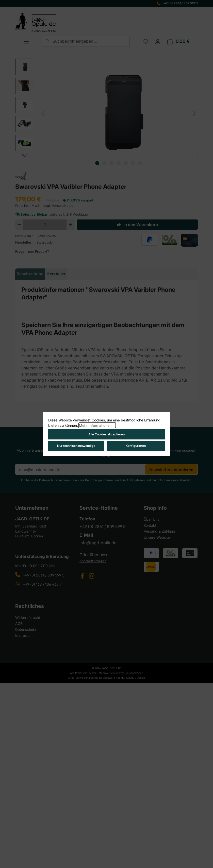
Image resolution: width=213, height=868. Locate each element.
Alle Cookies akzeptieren (107, 434)
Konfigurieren (136, 446)
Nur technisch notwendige (76, 446)
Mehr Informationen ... (97, 425)
